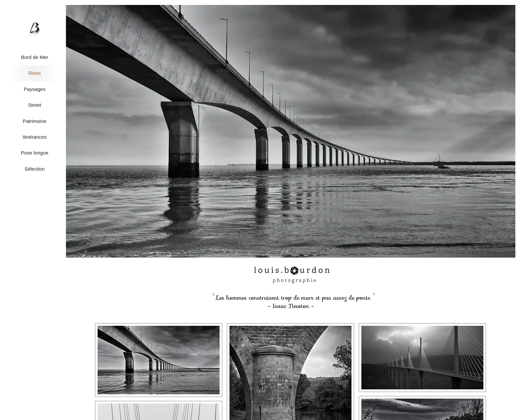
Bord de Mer (35, 57)
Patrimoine (35, 121)
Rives (35, 73)
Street (35, 105)
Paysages (35, 89)
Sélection (35, 169)
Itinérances (34, 137)
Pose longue (34, 153)
